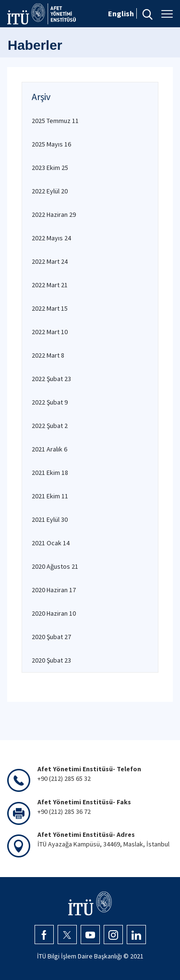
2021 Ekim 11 (50, 496)
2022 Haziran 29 (54, 214)
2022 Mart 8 (48, 355)
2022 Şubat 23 (51, 379)
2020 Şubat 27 (51, 637)
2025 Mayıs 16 (51, 144)
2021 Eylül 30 (50, 519)
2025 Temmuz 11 (55, 121)
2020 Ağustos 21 (55, 566)
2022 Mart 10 (50, 332)
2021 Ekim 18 (50, 473)
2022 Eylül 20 (50, 191)
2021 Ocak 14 (51, 543)
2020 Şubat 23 (51, 660)
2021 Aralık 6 (49, 449)
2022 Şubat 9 (50, 402)
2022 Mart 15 (50, 308)
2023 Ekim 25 (50, 168)
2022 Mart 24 (50, 261)
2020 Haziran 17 (54, 590)
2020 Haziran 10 (54, 613)
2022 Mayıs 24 (51, 238)
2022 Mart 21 (50, 285)
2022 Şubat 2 (50, 426)
